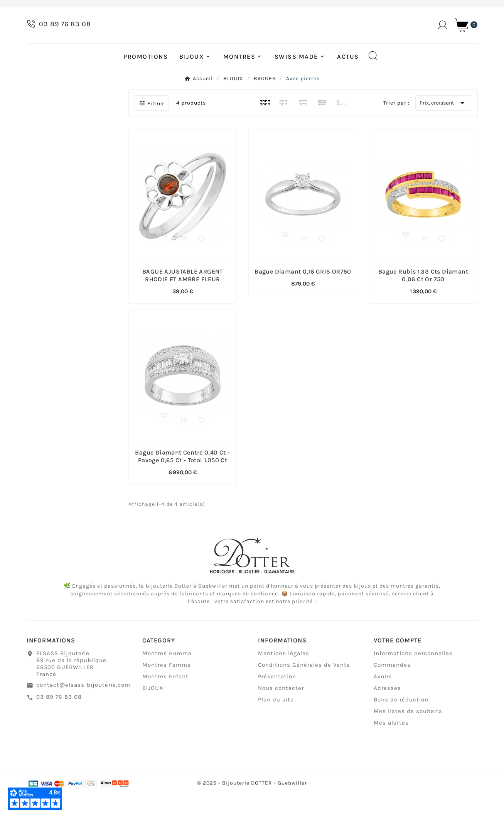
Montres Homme (167, 678)
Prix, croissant (443, 125)
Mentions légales (284, 678)
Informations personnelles (413, 678)
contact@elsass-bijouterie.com (83, 710)
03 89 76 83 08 (59, 722)
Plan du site (276, 725)
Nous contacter (281, 713)
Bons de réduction (401, 725)
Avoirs (383, 701)
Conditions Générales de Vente (304, 690)
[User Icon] (442, 36)
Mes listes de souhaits (408, 736)
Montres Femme (167, 690)
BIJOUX (153, 713)
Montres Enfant (165, 701)
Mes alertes (391, 748)
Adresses (387, 713)
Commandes (392, 690)
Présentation (277, 701)
